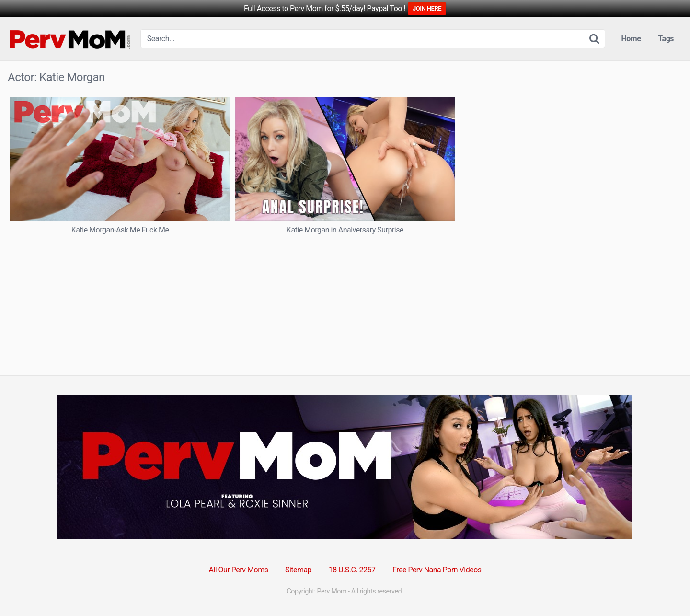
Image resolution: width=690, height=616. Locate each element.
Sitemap (298, 570)
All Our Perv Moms (238, 570)
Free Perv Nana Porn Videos (437, 570)
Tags (666, 39)
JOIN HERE (427, 8)
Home (631, 39)
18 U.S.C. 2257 (352, 570)
